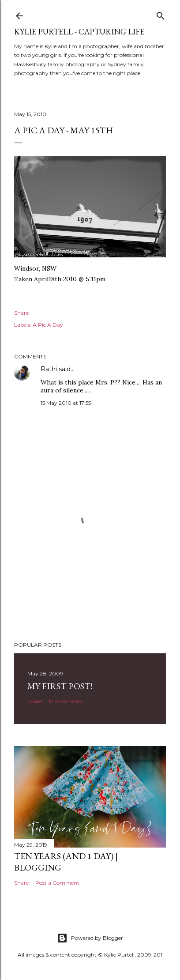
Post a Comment (57, 883)
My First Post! (60, 686)
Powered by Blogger (90, 938)
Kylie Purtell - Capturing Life (79, 32)
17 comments (66, 701)
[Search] (161, 14)
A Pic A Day (48, 325)
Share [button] (21, 313)
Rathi (49, 369)
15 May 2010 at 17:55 (66, 403)
